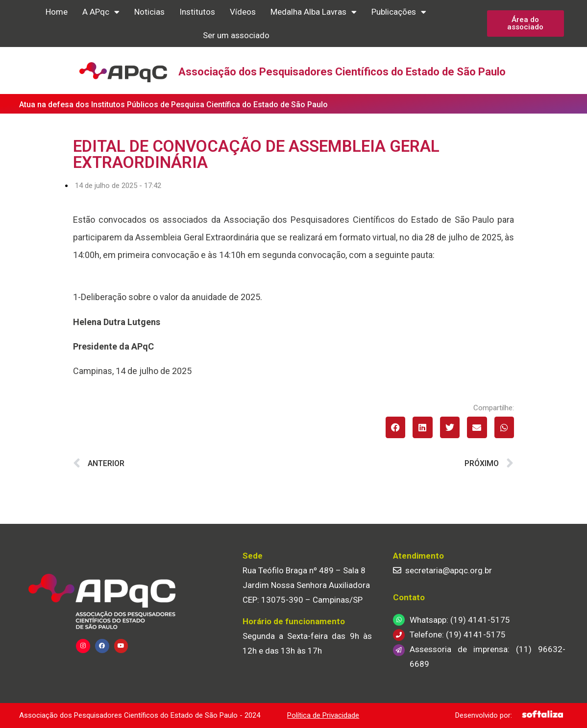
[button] (396, 427)
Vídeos (243, 12)
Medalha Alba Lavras (314, 12)
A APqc (101, 12)
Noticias (149, 12)
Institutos (197, 12)
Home (57, 12)
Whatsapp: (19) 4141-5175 (460, 620)
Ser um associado (236, 35)
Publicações (399, 12)
